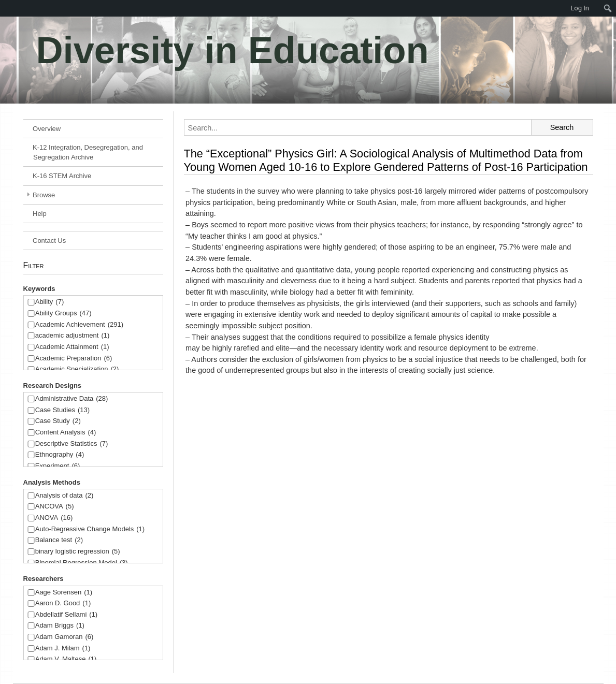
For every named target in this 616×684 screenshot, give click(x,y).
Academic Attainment (72, 347)
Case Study (58, 421)
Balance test (59, 540)
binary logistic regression (78, 552)
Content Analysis (66, 433)
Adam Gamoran (65, 637)
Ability (50, 302)
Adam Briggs (60, 626)
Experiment (58, 466)
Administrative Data (72, 399)
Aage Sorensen (64, 593)
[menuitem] (5, 8)
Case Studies (62, 410)
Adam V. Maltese (66, 659)
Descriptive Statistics (72, 444)
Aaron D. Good (63, 603)
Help (40, 214)
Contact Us (49, 241)
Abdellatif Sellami (66, 615)
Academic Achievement (79, 325)
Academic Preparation (74, 359)
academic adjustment (73, 336)
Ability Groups (63, 314)
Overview (47, 129)
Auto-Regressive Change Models (90, 529)
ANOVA (54, 518)
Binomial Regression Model (82, 563)
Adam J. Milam (63, 649)
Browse (44, 195)
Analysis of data (65, 496)
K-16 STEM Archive (62, 176)
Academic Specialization (77, 369)
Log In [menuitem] (580, 8)
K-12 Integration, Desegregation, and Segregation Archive (88, 152)
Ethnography (60, 455)
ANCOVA (55, 507)
